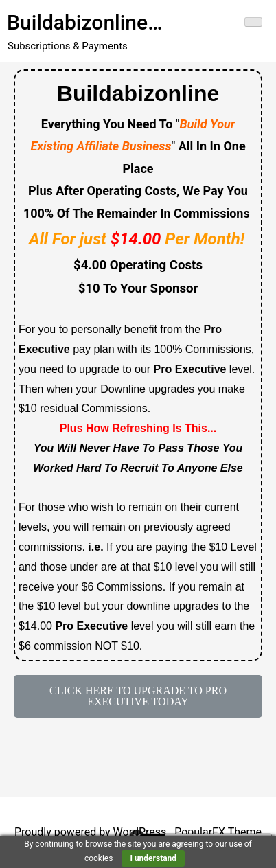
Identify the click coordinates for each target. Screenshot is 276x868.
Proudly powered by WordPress (92, 832)
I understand (153, 858)
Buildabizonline (138, 93)
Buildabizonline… (84, 22)
